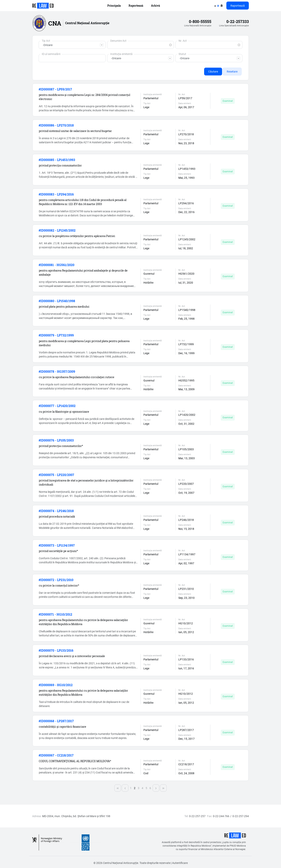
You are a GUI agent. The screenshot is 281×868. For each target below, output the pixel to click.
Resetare (232, 71)
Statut (182, 54)
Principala (114, 6)
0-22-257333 (238, 22)
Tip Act (46, 41)
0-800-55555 (200, 22)
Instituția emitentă (121, 54)
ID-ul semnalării (51, 54)
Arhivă (156, 6)
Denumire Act (118, 41)
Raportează (136, 6)
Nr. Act (183, 41)
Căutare (213, 71)
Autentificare (180, 863)
